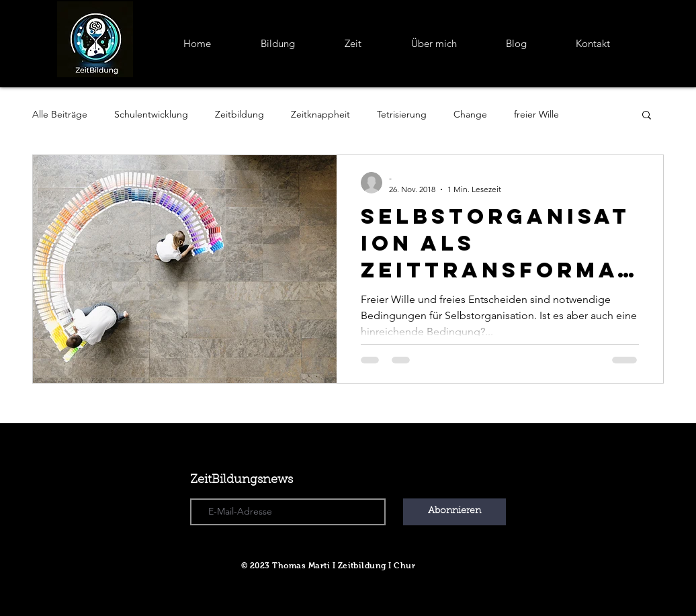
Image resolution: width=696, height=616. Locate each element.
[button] (647, 116)
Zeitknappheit (320, 115)
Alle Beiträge (60, 115)
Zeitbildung (240, 115)
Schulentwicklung (151, 115)
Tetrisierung (402, 115)
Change (470, 115)
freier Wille (536, 115)
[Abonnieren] (454, 512)
